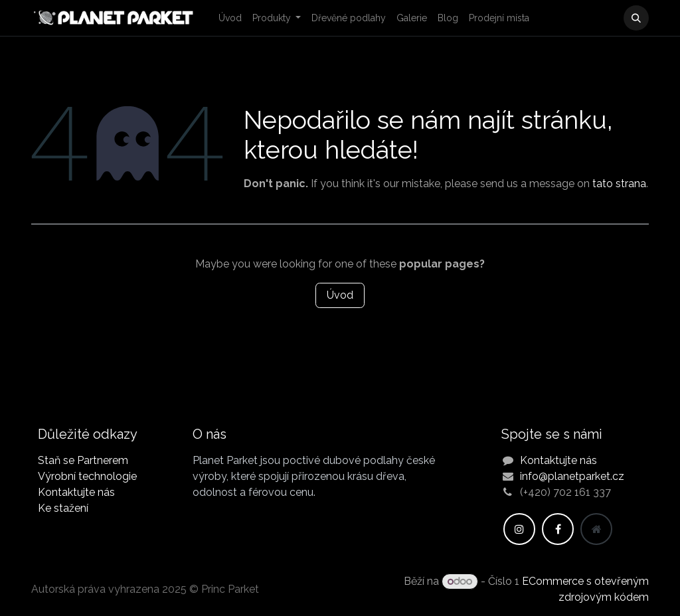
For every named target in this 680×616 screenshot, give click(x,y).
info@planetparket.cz (572, 476)
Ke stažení (63, 508)
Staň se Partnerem (83, 460)
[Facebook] (558, 529)
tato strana (619, 184)
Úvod (340, 295)
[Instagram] (519, 529)
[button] (636, 18)
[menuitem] (230, 18)
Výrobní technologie (87, 476)
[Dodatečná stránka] (596, 529)
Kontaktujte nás (76, 492)
